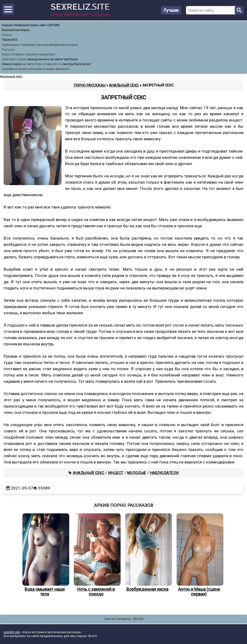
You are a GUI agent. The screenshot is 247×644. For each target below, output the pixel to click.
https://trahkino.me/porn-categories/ (29, 54)
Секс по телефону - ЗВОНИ (124, 619)
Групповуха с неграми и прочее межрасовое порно (40, 45)
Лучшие (171, 10)
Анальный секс (89, 473)
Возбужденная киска (147, 553)
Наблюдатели (164, 473)
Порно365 (10, 40)
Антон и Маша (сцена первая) (199, 555)
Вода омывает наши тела (45, 555)
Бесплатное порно (16, 30)
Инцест (116, 473)
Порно (7, 35)
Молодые (137, 473)
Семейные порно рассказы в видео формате (36, 69)
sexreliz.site (12, 632)
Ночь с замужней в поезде (96, 555)
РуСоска (8, 50)
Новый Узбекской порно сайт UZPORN (31, 25)
